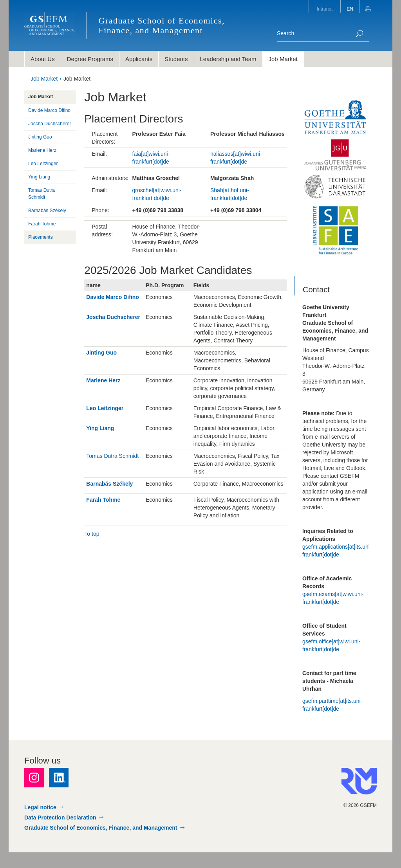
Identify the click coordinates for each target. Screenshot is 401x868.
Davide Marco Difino (113, 297)
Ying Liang (100, 428)
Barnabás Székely (109, 484)
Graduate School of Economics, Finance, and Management (101, 828)
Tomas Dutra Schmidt (112, 456)
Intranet (325, 9)
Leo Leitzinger (105, 408)
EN (350, 9)
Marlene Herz (103, 380)
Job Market (44, 79)
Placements (41, 237)
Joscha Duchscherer (113, 317)
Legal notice (40, 807)
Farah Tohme (103, 500)
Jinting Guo (101, 353)
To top (92, 534)
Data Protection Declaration (60, 818)
